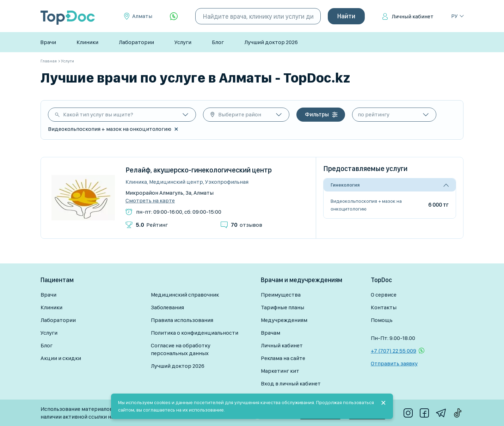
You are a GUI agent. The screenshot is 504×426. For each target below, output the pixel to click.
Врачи (48, 42)
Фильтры (317, 114)
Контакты (384, 307)
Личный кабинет (413, 16)
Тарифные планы (282, 307)
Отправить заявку (394, 363)
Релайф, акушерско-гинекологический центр (199, 170)
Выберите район (240, 114)
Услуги (183, 42)
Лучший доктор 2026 (271, 42)
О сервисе (384, 295)
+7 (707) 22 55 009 (394, 351)
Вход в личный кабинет (291, 384)
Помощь (382, 320)
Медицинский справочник (185, 295)
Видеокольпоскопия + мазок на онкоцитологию (366, 205)
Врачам (271, 333)
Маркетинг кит (280, 371)
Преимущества (281, 295)
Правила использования (182, 320)
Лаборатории (136, 42)
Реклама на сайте (283, 358)
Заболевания (167, 307)
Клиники (87, 42)
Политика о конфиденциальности (195, 333)
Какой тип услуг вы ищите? (98, 114)
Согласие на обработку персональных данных (181, 349)
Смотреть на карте (150, 201)
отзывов (247, 225)
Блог (218, 42)
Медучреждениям (284, 320)
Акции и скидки (61, 358)
